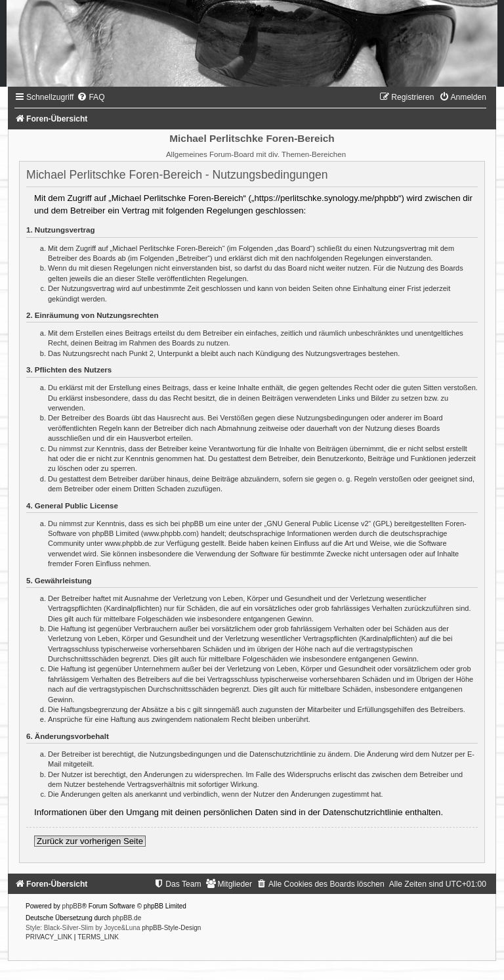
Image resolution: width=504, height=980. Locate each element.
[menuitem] (91, 97)
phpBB (72, 906)
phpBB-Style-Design (171, 928)
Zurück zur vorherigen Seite (90, 841)
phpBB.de (127, 918)
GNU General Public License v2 (317, 523)
